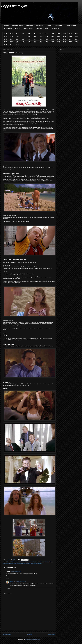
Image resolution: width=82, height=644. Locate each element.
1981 (29, 42)
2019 (35, 34)
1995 (23, 39)
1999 (76, 36)
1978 (47, 42)
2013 (70, 34)
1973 (76, 42)
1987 (70, 39)
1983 (17, 42)
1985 (5, 42)
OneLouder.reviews (18, 26)
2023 (11, 34)
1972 (5, 45)
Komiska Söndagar (26, 564)
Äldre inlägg (52, 635)
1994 (29, 39)
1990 (53, 39)
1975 (65, 42)
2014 (65, 34)
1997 (11, 39)
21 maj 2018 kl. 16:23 (16, 572)
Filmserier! (39, 28)
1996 (17, 39)
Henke (12, 582)
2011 (5, 36)
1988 (65, 39)
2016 (53, 34)
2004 (47, 36)
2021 (23, 34)
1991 (47, 39)
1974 (70, 42)
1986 (76, 39)
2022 (17, 34)
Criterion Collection (71, 26)
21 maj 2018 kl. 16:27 (21, 582)
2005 (41, 36)
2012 (76, 34)
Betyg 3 (23, 562)
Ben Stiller (19, 562)
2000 (70, 36)
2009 (17, 36)
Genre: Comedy (46, 562)
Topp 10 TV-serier (28, 28)
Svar (9, 579)
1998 (5, 39)
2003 (53, 36)
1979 (41, 42)
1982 (23, 42)
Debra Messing (36, 562)
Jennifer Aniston (10, 564)
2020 (29, 34)
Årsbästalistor (8, 28)
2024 (5, 34)
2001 (65, 36)
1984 (11, 42)
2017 (47, 34)
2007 (29, 36)
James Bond (29, 26)
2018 (41, 34)
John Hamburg (17, 564)
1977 (53, 42)
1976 (59, 42)
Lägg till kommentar (8, 593)
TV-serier (18, 28)
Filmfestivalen (59, 26)
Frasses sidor (55, 28)
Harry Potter (39, 26)
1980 (35, 42)
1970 (17, 45)
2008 (23, 36)
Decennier (49, 26)
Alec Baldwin (13, 562)
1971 (11, 45)
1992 (41, 39)
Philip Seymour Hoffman (36, 564)
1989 (59, 39)
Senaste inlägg (7, 635)
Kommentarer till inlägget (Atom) (33, 640)
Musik (47, 28)
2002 (59, 36)
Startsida (7, 26)
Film (41, 562)
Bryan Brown (29, 562)
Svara (8, 576)
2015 (59, 34)
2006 (35, 36)
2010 (11, 36)
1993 (35, 39)
